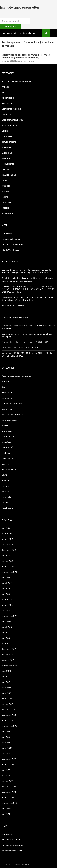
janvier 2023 (7, 610)
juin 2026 (6, 528)
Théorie (5, 208)
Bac (3, 92)
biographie (7, 103)
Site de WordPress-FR (12, 250)
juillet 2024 (7, 583)
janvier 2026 (7, 544)
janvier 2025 (7, 561)
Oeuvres (5, 169)
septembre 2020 (9, 726)
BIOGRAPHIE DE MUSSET (14, 306)
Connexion (7, 233)
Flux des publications (11, 239)
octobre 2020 (8, 720)
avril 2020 (6, 742)
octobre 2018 (8, 797)
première (6, 186)
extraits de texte (9, 125)
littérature (6, 147)
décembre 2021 (9, 649)
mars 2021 (7, 693)
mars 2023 (7, 599)
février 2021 (7, 698)
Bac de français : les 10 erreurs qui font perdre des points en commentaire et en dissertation (28, 279)
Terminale (6, 202)
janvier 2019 (7, 781)
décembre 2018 (9, 786)
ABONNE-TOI (10, 27)
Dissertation (7, 114)
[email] (15, 21)
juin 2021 (6, 676)
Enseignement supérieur (13, 120)
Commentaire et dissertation (19, 33)
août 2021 (6, 671)
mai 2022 (6, 638)
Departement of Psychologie (15, 334)
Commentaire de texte (12, 109)
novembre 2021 (9, 654)
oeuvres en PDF (9, 175)
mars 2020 (7, 748)
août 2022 (6, 621)
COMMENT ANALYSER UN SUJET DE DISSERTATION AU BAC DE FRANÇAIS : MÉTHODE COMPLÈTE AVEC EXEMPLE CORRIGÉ (28, 289)
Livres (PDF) (7, 153)
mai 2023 (6, 594)
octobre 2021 (8, 660)
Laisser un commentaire (25, 61)
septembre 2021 (9, 665)
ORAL (4, 180)
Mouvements (8, 164)
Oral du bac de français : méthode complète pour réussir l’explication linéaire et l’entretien (28, 299)
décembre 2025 (9, 550)
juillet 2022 (7, 627)
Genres (5, 131)
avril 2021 (6, 687)
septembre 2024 (9, 572)
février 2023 (7, 605)
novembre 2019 (9, 759)
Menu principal (53, 33)
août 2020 (6, 731)
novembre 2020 (9, 715)
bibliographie (8, 98)
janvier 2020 (7, 753)
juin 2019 (6, 770)
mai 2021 (6, 682)
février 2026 (7, 539)
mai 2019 (6, 775)
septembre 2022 (9, 616)
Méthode (6, 158)
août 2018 (6, 808)
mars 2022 (7, 643)
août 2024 (6, 577)
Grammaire (7, 136)
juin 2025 (6, 555)
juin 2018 (6, 814)
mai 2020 (6, 737)
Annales (5, 87)
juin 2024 (6, 588)
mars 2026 (7, 533)
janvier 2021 (7, 704)
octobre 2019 (8, 764)
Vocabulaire (7, 213)
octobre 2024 (8, 566)
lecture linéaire (9, 142)
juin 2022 (6, 632)
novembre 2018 (9, 792)
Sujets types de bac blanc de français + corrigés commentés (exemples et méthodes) (26, 56)
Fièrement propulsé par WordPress (16, 864)
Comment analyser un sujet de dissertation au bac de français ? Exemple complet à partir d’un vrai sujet (26, 271)
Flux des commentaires (12, 244)
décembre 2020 (9, 709)
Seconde (5, 197)
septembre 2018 (9, 803)
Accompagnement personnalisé (16, 81)
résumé (5, 191)
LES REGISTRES (41, 342)
